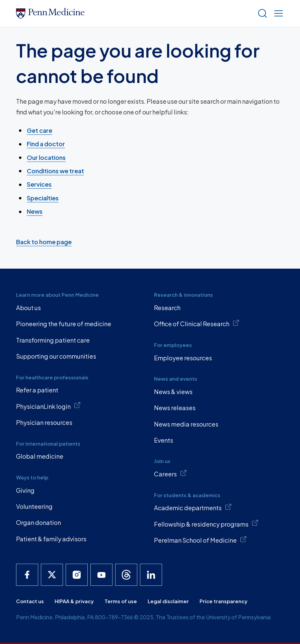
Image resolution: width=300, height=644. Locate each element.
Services (39, 184)
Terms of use (121, 601)
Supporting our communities (56, 356)
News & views (173, 392)
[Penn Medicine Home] (134, 13)
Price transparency (223, 601)
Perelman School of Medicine (200, 540)
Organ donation (39, 522)
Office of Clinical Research (197, 324)
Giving (25, 490)
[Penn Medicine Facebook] (27, 575)
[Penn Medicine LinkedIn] (151, 575)
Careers (170, 474)
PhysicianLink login (48, 406)
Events (164, 440)
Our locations (46, 157)
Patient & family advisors (51, 539)
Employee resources (183, 358)
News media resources (186, 424)
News (35, 211)
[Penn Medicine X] (52, 575)
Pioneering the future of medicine (64, 324)
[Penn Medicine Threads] (126, 575)
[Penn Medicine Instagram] (77, 575)
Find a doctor (46, 144)
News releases (175, 408)
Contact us (30, 601)
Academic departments (193, 508)
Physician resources (44, 422)
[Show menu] (277, 13)
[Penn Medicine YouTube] (101, 575)
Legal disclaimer (168, 601)
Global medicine (40, 456)
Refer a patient (37, 390)
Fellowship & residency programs (206, 524)
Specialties (43, 198)
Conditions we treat (55, 171)
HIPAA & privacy (74, 601)
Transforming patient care (53, 340)
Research (167, 308)
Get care (40, 130)
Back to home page (44, 242)
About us (28, 308)
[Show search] (261, 13)
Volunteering (34, 506)
